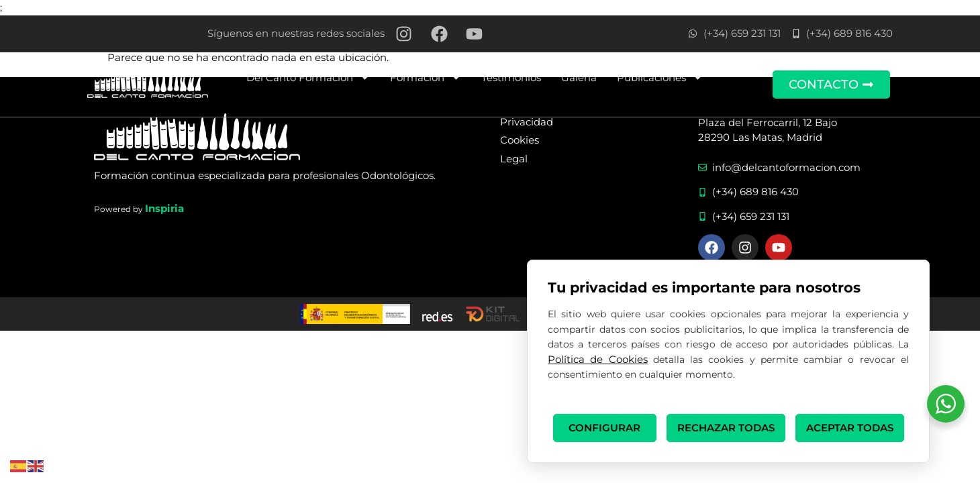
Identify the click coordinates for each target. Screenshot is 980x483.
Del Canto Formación (308, 77)
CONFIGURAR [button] (604, 428)
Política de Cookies (598, 359)
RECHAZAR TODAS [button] (726, 428)
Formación (426, 77)
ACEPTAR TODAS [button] (850, 428)
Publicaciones (660, 77)
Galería (579, 77)
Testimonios (511, 77)
